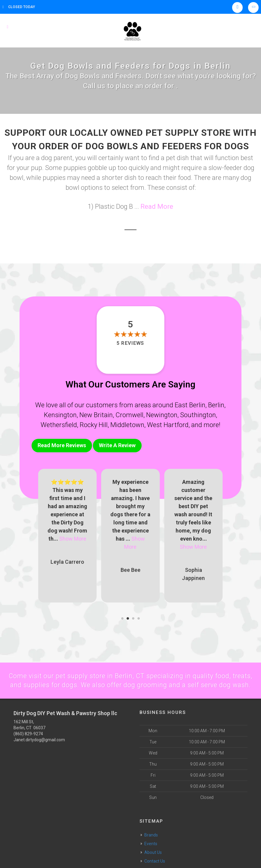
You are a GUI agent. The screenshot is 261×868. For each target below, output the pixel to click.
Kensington (60, 415)
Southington (198, 415)
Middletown (127, 425)
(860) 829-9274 (28, 742)
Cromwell (129, 415)
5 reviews (130, 343)
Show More (73, 537)
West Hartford (168, 425)
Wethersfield (59, 425)
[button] (122, 617)
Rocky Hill (94, 425)
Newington (162, 415)
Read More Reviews (62, 445)
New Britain (96, 415)
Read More (157, 206)
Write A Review (117, 445)
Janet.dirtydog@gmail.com (39, 748)
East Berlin (190, 405)
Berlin (216, 405)
